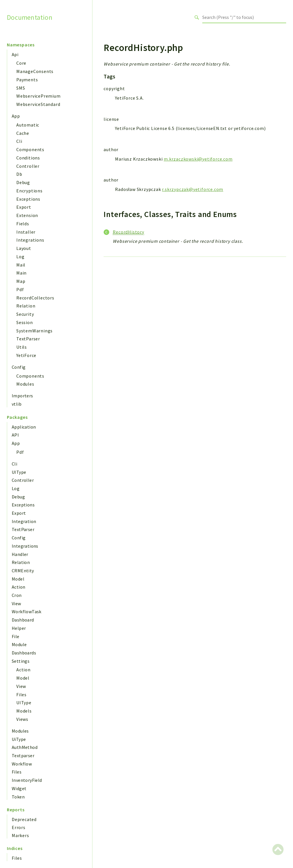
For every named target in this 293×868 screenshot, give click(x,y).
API (15, 435)
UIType (19, 472)
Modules (25, 384)
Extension (27, 215)
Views (22, 719)
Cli (19, 141)
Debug (23, 182)
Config (19, 367)
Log (20, 257)
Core (21, 63)
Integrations (30, 240)
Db (19, 174)
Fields (23, 224)
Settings (21, 661)
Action (18, 587)
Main (21, 273)
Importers (22, 396)
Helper (19, 628)
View (16, 603)
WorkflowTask (27, 611)
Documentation (30, 17)
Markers (20, 835)
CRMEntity (23, 571)
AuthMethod (25, 747)
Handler (20, 554)
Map (21, 281)
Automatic (28, 125)
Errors (19, 827)
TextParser (28, 339)
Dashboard (23, 620)
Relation (26, 306)
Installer (26, 232)
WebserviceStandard (38, 104)
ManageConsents (35, 71)
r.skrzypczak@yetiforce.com (193, 189)
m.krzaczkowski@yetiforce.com (198, 159)
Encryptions (29, 191)
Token (18, 797)
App (16, 116)
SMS (21, 88)
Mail (21, 265)
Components (30, 149)
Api (15, 54)
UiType (19, 739)
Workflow (22, 764)
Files (21, 695)
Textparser (23, 755)
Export (24, 207)
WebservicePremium (38, 96)
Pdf (20, 289)
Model (18, 579)
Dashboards (24, 653)
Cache (23, 133)
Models (24, 711)
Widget (19, 788)
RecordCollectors (35, 298)
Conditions (28, 158)
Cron (17, 595)
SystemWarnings (34, 331)
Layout (24, 248)
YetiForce (26, 355)
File (16, 636)
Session (25, 322)
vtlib (17, 404)
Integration (24, 521)
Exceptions (28, 199)
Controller (28, 166)
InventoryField (27, 780)
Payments (27, 80)
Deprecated (24, 819)
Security (25, 314)
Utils (22, 347)
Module (19, 644)
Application (24, 427)
